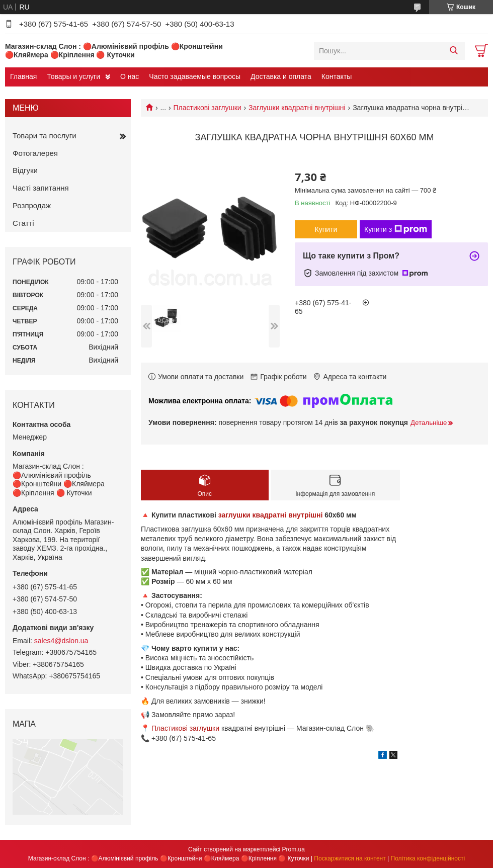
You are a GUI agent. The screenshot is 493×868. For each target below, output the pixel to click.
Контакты (337, 76)
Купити (326, 229)
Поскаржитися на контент (350, 858)
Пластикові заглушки (208, 108)
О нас (130, 76)
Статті (23, 223)
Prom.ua (294, 849)
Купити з (396, 229)
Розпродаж (32, 205)
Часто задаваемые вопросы (195, 76)
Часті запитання (41, 188)
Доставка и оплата (281, 76)
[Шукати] (454, 51)
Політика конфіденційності (428, 858)
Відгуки (25, 170)
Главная (23, 76)
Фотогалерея (35, 153)
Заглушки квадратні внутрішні (297, 108)
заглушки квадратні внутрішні (271, 515)
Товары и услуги (73, 76)
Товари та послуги (45, 136)
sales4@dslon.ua (61, 641)
